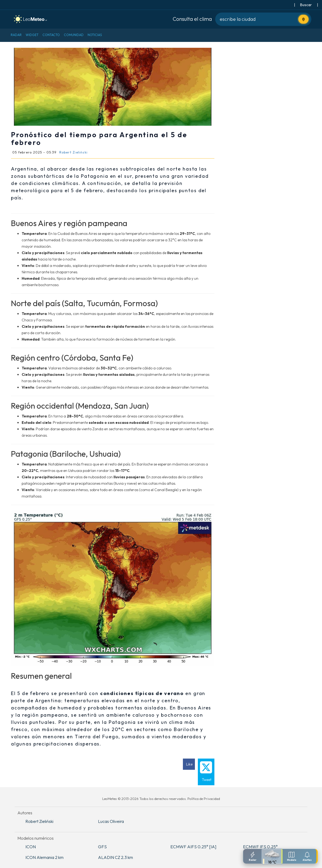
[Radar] (253, 856)
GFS (102, 847)
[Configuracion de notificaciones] (307, 856)
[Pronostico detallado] (272, 856)
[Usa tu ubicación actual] (303, 19)
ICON (31, 847)
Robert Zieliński (39, 821)
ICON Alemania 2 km (44, 857)
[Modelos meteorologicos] (292, 856)
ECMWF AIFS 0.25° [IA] (193, 847)
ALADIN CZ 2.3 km (115, 857)
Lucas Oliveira (111, 821)
